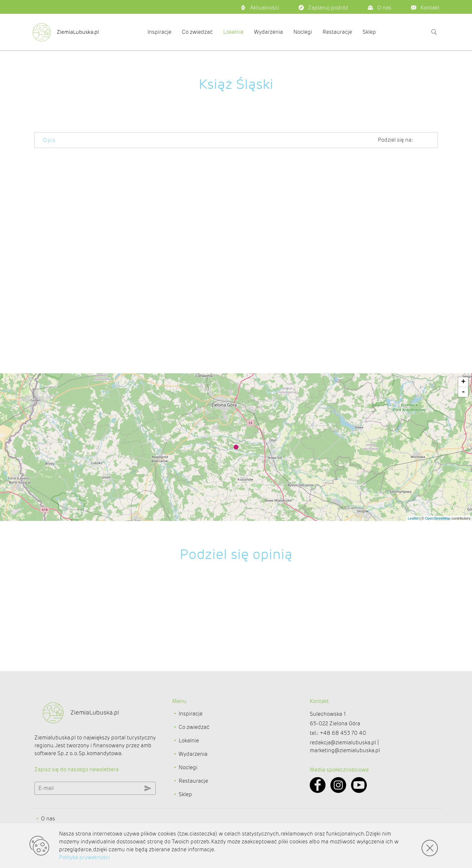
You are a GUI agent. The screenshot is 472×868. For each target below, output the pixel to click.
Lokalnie (233, 32)
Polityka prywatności (84, 857)
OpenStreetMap (438, 518)
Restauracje (337, 32)
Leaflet (413, 518)
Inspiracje (159, 32)
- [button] (463, 392)
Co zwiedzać (197, 32)
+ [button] (463, 382)
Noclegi (303, 32)
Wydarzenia (268, 32)
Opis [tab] (49, 140)
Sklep (369, 32)
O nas (48, 819)
